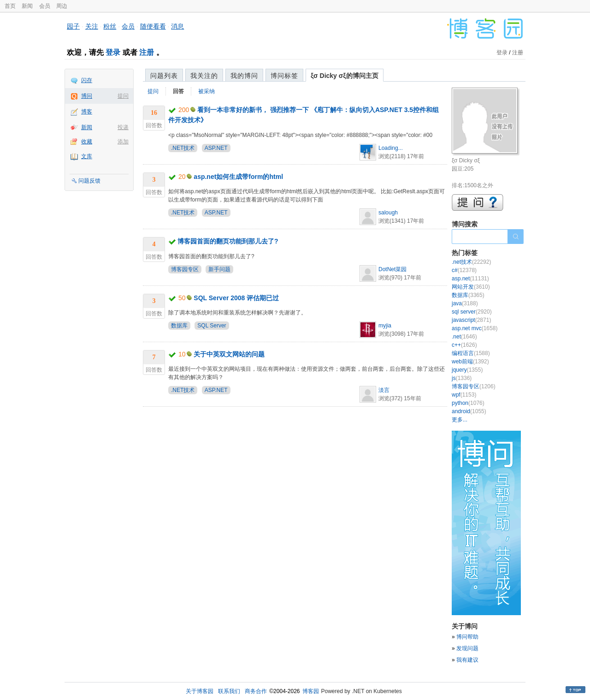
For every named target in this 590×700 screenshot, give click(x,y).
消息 (177, 26)
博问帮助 (467, 637)
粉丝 (110, 26)
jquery (467, 370)
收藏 (87, 142)
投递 (123, 127)
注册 (147, 52)
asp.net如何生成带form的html (238, 177)
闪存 (87, 80)
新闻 (27, 6)
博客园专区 (185, 269)
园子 (73, 26)
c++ (464, 345)
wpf (464, 395)
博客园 (311, 691)
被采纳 (206, 91)
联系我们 (229, 691)
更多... (460, 420)
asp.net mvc (475, 328)
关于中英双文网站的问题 (229, 354)
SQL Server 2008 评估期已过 (236, 298)
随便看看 (153, 26)
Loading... (391, 148)
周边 (62, 6)
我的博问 (244, 76)
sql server (472, 312)
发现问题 (467, 648)
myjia (385, 326)
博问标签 (284, 76)
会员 (45, 6)
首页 (10, 6)
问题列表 (164, 76)
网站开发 (471, 287)
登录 (113, 52)
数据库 (179, 326)
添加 (123, 142)
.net (464, 337)
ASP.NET (216, 148)
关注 (92, 26)
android (469, 411)
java (465, 303)
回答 (178, 91)
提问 (123, 96)
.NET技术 (183, 148)
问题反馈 (89, 181)
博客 (87, 112)
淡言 (384, 390)
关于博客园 (200, 691)
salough (388, 213)
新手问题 (219, 269)
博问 (87, 96)
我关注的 (204, 76)
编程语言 (471, 353)
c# (464, 270)
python (468, 403)
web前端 (470, 362)
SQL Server (212, 326)
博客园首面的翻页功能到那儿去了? (228, 241)
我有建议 (467, 660)
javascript (471, 320)
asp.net (470, 279)
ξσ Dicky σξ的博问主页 (345, 76)
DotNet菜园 (392, 269)
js (462, 378)
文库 (87, 156)
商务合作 (256, 691)
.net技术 (471, 262)
